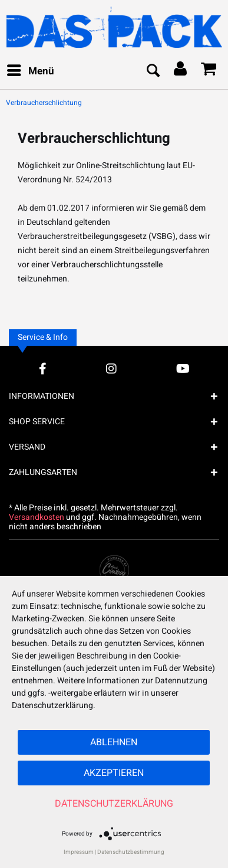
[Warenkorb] (209, 71)
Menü (31, 70)
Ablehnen (114, 742)
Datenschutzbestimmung (131, 852)
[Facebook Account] (43, 369)
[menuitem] (30, 71)
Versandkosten (37, 517)
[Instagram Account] (111, 369)
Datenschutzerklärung (114, 804)
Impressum (79, 852)
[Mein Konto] (181, 71)
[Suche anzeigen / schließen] (153, 71)
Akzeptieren (114, 773)
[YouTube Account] (183, 369)
